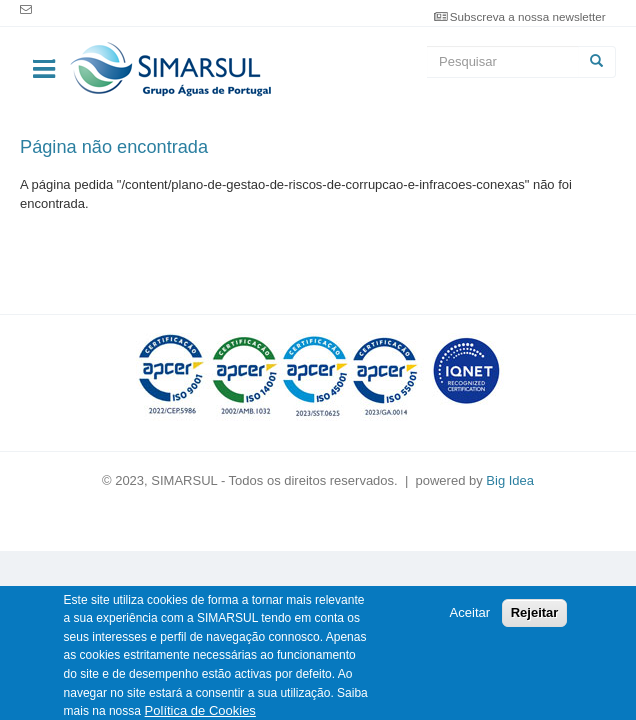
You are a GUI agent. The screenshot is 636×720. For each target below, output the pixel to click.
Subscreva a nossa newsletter (528, 16)
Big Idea (510, 480)
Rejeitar (535, 620)
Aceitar (470, 620)
